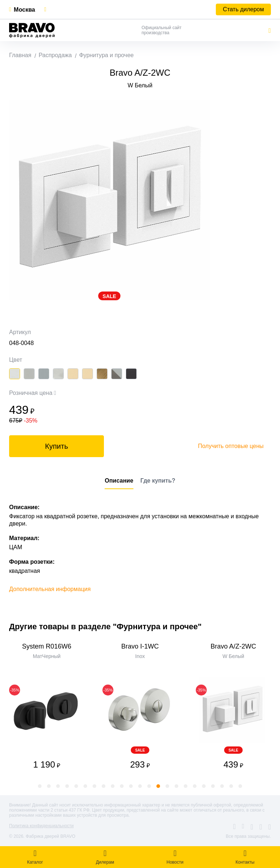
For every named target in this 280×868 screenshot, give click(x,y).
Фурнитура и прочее (106, 55)
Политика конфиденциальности (41, 826)
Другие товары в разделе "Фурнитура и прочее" (105, 627)
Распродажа (55, 55)
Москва (24, 10)
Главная (20, 55)
